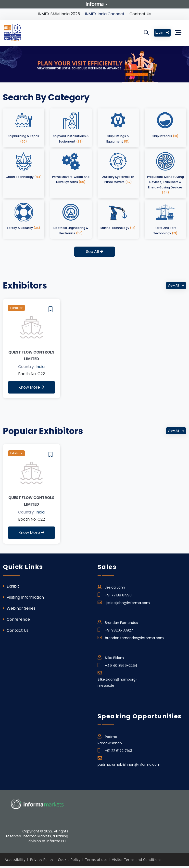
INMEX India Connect (105, 14)
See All (95, 252)
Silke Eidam (111, 657)
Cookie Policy (69, 860)
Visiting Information (23, 597)
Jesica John (111, 587)
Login (162, 33)
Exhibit (11, 586)
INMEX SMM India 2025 (59, 14)
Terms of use (96, 860)
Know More (31, 387)
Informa (95, 4)
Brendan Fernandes (118, 622)
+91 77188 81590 (115, 594)
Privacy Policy (42, 860)
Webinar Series (19, 608)
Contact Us (140, 14)
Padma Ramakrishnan (110, 739)
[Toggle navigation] (178, 33)
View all (176, 285)
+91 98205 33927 (115, 630)
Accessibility (15, 860)
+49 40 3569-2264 (117, 665)
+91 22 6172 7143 (115, 750)
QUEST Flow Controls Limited (31, 355)
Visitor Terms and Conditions (137, 860)
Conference (16, 619)
